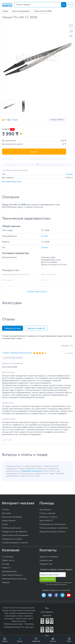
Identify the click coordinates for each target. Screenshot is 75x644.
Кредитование (9, 521)
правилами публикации (32, 471)
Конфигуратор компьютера (52, 524)
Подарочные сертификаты (15, 532)
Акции (5, 524)
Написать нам (46, 560)
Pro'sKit (44, 236)
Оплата (5, 510)
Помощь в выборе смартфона (54, 528)
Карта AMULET (46, 521)
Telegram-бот (46, 564)
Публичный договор (13, 624)
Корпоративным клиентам (14, 579)
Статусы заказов (47, 513)
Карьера (6, 583)
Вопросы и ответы (48, 517)
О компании (8, 557)
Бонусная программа (12, 517)
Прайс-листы (8, 560)
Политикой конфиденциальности (56, 585)
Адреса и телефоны (49, 557)
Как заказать (45, 510)
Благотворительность (12, 575)
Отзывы (6, 564)
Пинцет (69, 174)
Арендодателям (9, 572)
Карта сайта (29, 627)
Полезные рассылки (11, 528)
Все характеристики (12, 182)
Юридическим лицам (12, 539)
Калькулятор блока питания (52, 532)
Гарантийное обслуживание (15, 535)
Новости (6, 568)
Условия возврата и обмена (15, 543)
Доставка (6, 513)
